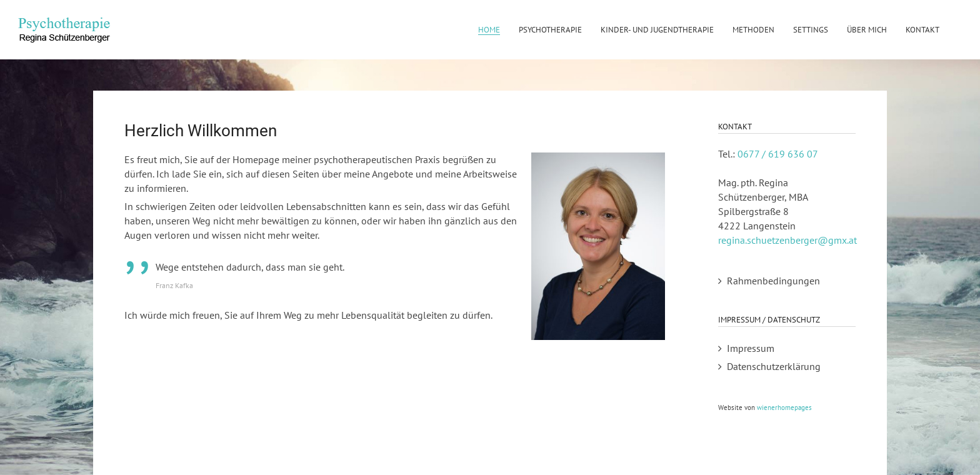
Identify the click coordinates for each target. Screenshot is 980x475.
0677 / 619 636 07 (778, 154)
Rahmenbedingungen (773, 281)
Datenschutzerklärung (774, 366)
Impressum (751, 348)
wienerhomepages (784, 407)
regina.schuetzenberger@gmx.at (787, 240)
